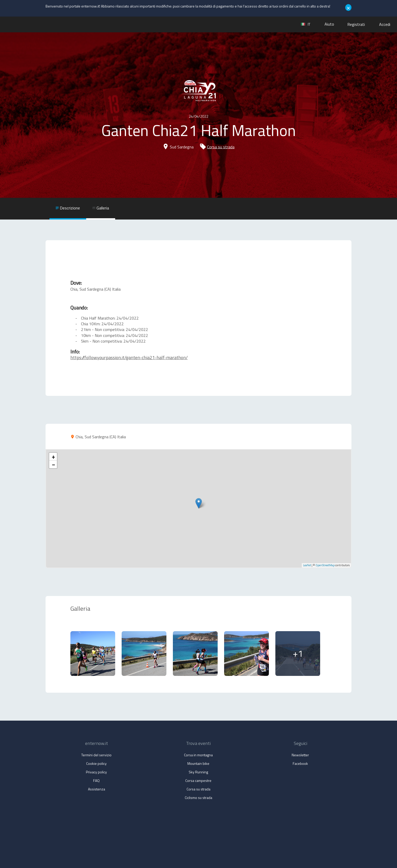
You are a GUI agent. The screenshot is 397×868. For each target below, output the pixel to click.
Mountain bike (198, 763)
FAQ (96, 780)
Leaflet (307, 565)
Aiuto (329, 24)
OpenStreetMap (325, 565)
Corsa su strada (221, 147)
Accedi (385, 24)
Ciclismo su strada (198, 798)
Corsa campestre (198, 780)
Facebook (300, 763)
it (306, 24)
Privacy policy (96, 772)
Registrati (356, 24)
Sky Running (198, 772)
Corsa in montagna (198, 755)
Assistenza (97, 789)
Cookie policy (96, 763)
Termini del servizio (96, 755)
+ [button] (53, 457)
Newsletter (300, 755)
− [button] (53, 464)
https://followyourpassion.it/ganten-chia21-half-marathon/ (129, 357)
